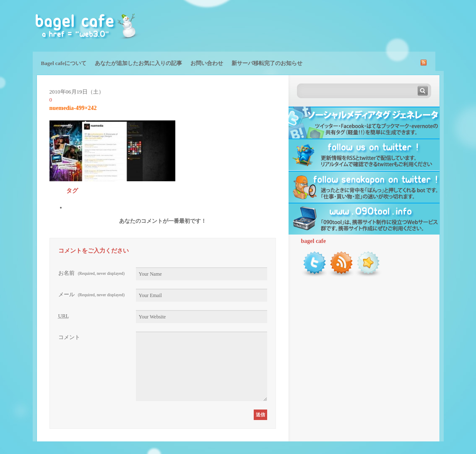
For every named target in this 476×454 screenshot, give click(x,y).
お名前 (92, 273)
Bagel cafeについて (64, 63)
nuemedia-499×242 (73, 108)
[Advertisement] (346, 25)
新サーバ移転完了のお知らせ (267, 63)
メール (92, 294)
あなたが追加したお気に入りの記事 (138, 63)
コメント (69, 337)
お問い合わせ (207, 63)
